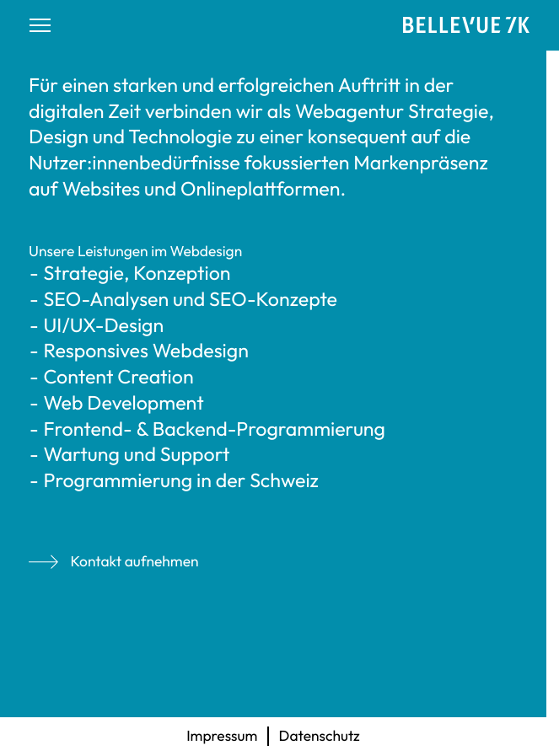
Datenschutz (320, 736)
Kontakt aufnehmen (113, 562)
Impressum (222, 736)
